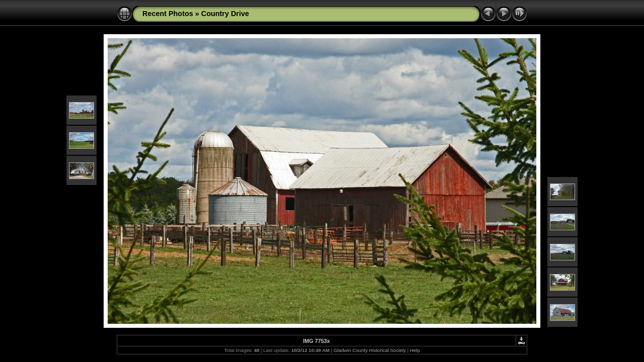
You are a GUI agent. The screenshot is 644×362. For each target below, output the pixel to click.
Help (415, 350)
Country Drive (225, 14)
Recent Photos (168, 14)
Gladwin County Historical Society (370, 350)
